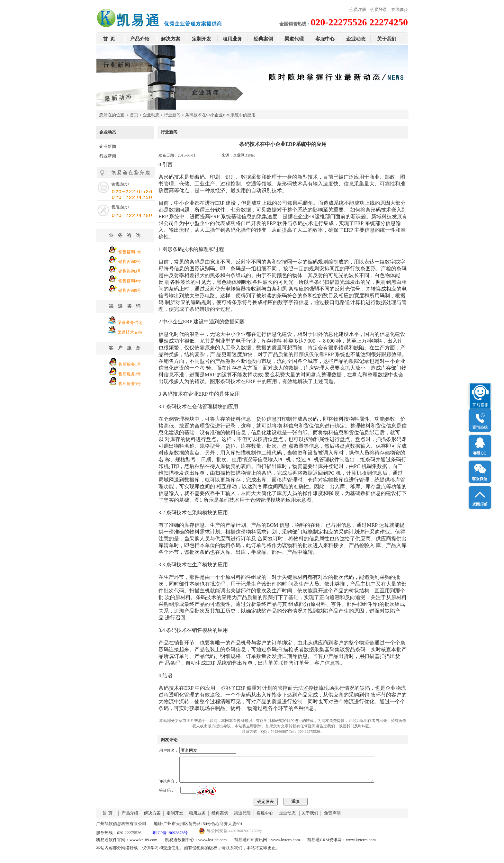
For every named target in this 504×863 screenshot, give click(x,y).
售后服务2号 (130, 374)
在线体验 (400, 9)
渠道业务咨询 (130, 323)
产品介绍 (140, 39)
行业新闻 (172, 115)
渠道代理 (294, 39)
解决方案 (171, 39)
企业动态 (356, 39)
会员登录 (379, 9)
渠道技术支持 (130, 332)
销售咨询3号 (130, 271)
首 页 (109, 39)
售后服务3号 (130, 384)
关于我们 (387, 39)
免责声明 (332, 818)
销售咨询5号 (130, 290)
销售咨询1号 (130, 252)
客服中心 (325, 39)
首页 (134, 115)
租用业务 (232, 39)
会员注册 (358, 9)
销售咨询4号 (130, 281)
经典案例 (263, 39)
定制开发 (202, 39)
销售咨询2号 (130, 261)
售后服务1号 (130, 364)
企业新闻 (108, 146)
